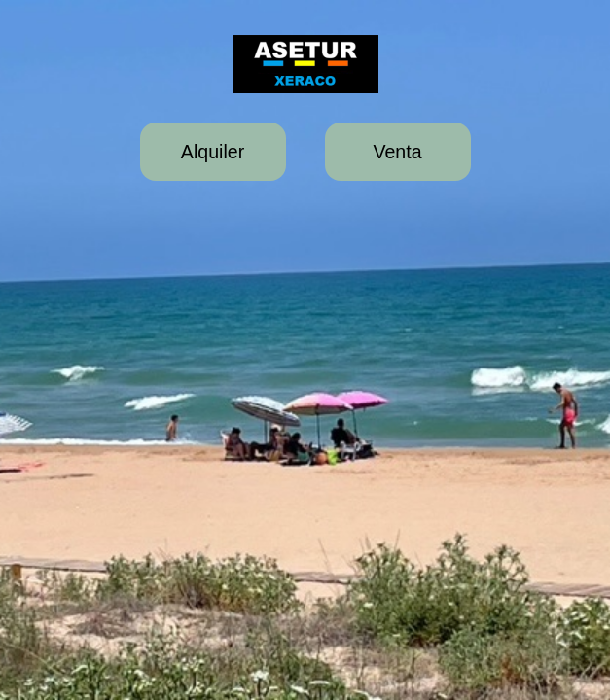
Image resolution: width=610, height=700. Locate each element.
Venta (397, 152)
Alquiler (213, 152)
